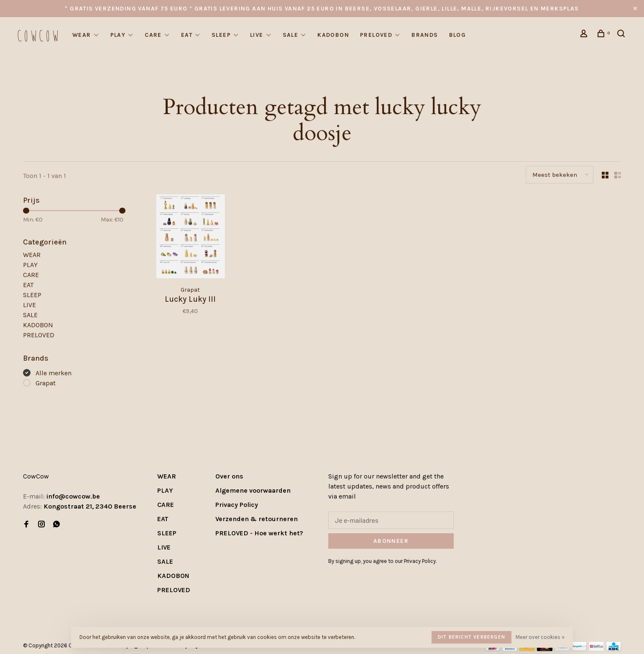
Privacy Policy (237, 505)
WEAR (82, 35)
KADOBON (333, 35)
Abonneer (391, 541)
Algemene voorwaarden (253, 490)
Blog (458, 35)
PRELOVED (376, 35)
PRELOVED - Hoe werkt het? (259, 533)
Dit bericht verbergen (471, 637)
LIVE (257, 35)
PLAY (118, 35)
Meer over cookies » (540, 637)
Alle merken (54, 373)
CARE (153, 35)
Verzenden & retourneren (257, 519)
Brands (425, 35)
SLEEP (221, 35)
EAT (187, 35)
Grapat (46, 383)
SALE (291, 35)
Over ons (229, 476)
